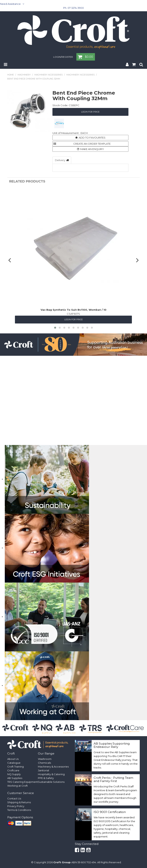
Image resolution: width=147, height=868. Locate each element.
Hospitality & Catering (51, 774)
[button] (55, 328)
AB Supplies (15, 778)
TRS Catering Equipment (23, 782)
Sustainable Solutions (51, 782)
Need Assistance (10, 4)
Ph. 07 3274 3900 (73, 8)
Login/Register (63, 57)
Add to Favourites (92, 138)
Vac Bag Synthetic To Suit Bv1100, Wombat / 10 (73, 310)
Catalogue (14, 763)
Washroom (45, 759)
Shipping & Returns (19, 802)
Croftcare (13, 770)
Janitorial (43, 770)
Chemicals (44, 763)
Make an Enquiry (92, 149)
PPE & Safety (46, 778)
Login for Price (90, 112)
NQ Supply (14, 774)
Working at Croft (18, 786)
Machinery (24, 75)
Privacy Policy (16, 806)
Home (11, 75)
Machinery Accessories (49, 75)
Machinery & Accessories (53, 767)
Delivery (60, 160)
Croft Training (16, 767)
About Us (13, 759)
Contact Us (14, 798)
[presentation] (10, 260)
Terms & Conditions (19, 810)
